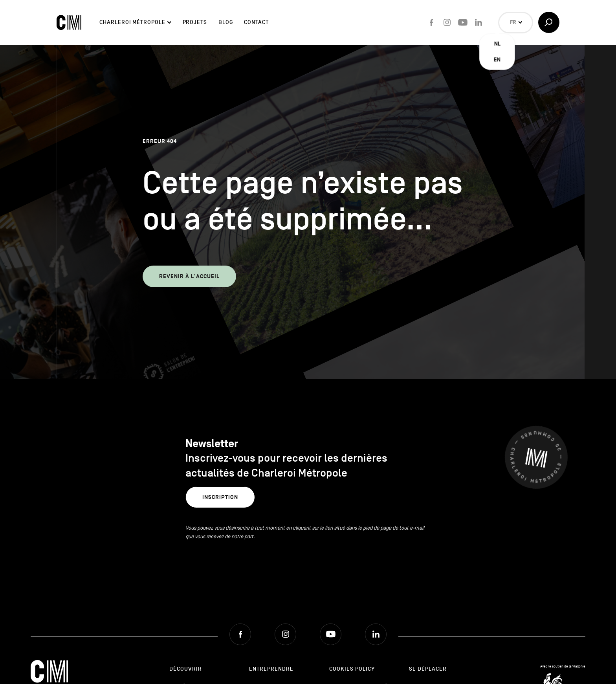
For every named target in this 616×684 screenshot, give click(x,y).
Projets (195, 22)
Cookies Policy (352, 669)
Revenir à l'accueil (189, 276)
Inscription (220, 497)
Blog (226, 22)
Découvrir (186, 669)
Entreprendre (271, 669)
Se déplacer (428, 669)
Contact (256, 22)
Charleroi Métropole (132, 22)
